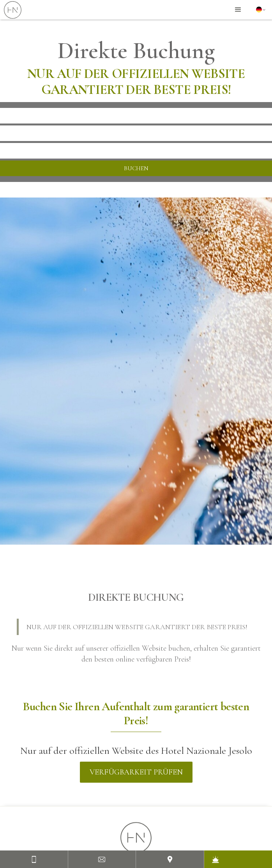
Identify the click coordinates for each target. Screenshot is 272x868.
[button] (238, 10)
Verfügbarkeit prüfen (136, 772)
